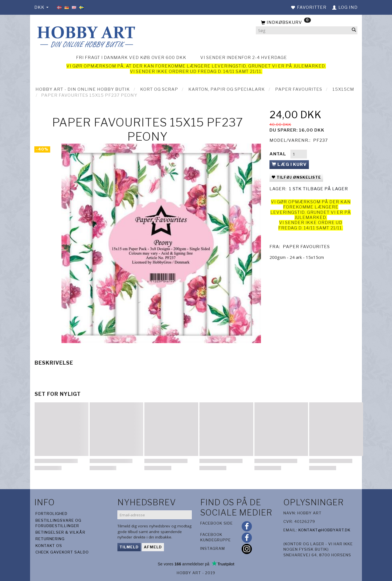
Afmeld (153, 547)
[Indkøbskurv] (307, 23)
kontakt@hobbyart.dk (324, 530)
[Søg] (354, 30)
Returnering (50, 539)
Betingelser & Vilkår (60, 532)
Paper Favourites (306, 247)
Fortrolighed (51, 514)
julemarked (309, 66)
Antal (278, 154)
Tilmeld (129, 547)
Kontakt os (49, 546)
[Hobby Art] (85, 36)
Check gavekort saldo (62, 552)
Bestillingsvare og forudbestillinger (58, 523)
